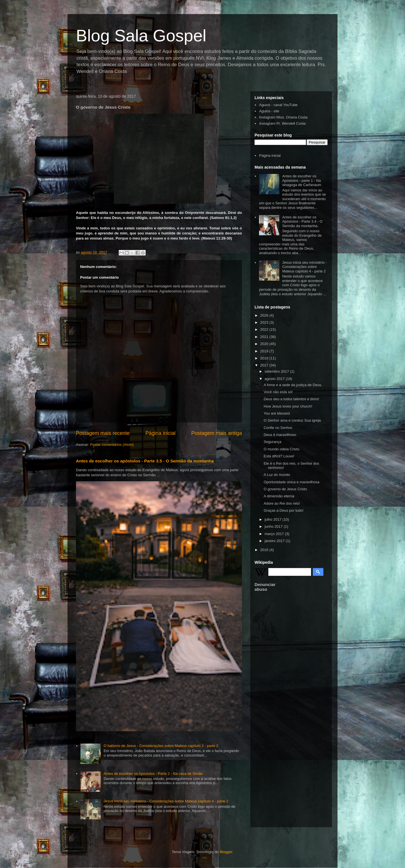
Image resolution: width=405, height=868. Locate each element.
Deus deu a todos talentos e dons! (291, 399)
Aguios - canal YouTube (278, 105)
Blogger (226, 852)
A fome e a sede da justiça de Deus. (293, 385)
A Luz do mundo (277, 475)
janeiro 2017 (275, 541)
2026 (265, 315)
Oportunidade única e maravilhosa (291, 482)
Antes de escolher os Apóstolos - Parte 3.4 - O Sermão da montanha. (302, 222)
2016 (265, 550)
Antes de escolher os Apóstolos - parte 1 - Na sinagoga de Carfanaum (302, 180)
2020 (265, 344)
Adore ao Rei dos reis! (282, 503)
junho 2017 (274, 526)
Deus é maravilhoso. (280, 435)
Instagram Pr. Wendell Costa (282, 123)
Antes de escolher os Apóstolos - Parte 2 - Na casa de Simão (153, 774)
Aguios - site (269, 111)
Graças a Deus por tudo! (283, 510)
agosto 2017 (275, 379)
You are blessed (277, 413)
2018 (265, 358)
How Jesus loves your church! (288, 406)
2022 (265, 329)
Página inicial (160, 433)
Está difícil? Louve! (279, 456)
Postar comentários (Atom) (112, 445)
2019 (265, 351)
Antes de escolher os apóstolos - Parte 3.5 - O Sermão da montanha (145, 461)
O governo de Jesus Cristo (285, 489)
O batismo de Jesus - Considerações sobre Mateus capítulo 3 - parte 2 (161, 746)
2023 (265, 322)
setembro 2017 (277, 371)
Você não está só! (278, 392)
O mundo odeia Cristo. (282, 449)
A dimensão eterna (279, 496)
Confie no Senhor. (278, 428)
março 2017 (275, 534)
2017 (265, 365)
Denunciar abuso (265, 587)
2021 (265, 337)
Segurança (272, 442)
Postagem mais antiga (217, 433)
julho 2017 (274, 519)
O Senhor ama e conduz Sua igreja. (293, 420)
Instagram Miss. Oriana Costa (283, 117)
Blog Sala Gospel (141, 36)
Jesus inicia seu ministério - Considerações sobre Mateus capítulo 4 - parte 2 (166, 801)
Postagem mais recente (103, 433)
